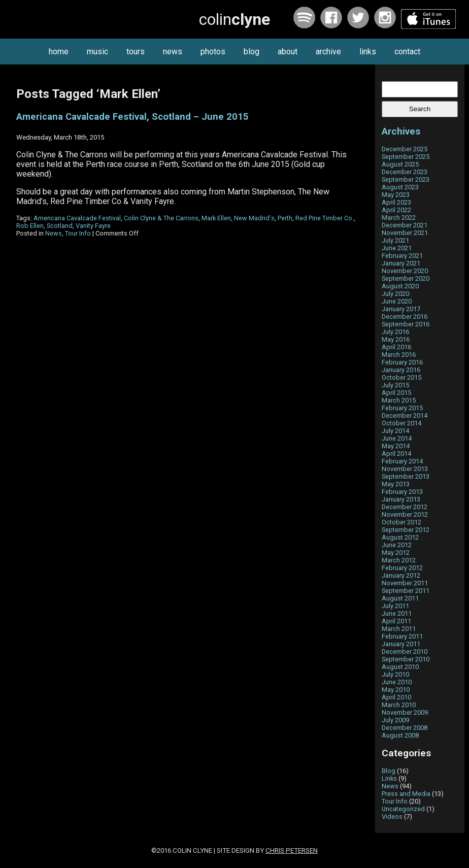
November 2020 (405, 271)
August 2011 (400, 598)
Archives (401, 131)
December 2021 (405, 225)
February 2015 (402, 408)
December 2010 (405, 652)
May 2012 (396, 553)
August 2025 (400, 164)
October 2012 (401, 522)
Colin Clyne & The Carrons (161, 218)
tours (136, 52)
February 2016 (402, 362)
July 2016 (395, 332)
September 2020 (406, 278)
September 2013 (406, 476)
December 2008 (405, 728)
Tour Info (78, 233)
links (368, 52)
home (59, 52)
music (97, 52)
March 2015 (399, 400)
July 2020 (395, 294)
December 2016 (405, 316)
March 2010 (399, 705)
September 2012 (406, 530)
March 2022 (399, 218)
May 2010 (396, 690)
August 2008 (400, 735)
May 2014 (396, 446)
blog (252, 52)
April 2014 (396, 454)
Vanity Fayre (93, 226)
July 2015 (395, 385)
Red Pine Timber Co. (325, 218)
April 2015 (396, 393)
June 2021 (397, 248)
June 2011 (397, 613)
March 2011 (399, 629)
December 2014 (405, 415)
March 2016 (399, 355)
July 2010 (395, 674)
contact (407, 52)
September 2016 (406, 324)
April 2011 (396, 621)
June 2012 (397, 545)
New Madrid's (254, 218)
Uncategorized (403, 809)
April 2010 (396, 697)
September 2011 (406, 591)
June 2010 (397, 682)
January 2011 (401, 644)
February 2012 (402, 568)
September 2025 (406, 157)
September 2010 (406, 659)
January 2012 (401, 575)
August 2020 (400, 286)
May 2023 (396, 195)
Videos (392, 816)
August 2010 (400, 667)
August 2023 (400, 187)
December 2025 (405, 149)
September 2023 (406, 179)
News (54, 233)
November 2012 (405, 514)
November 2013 (405, 469)
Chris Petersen (292, 850)
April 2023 (396, 202)
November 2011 (405, 583)
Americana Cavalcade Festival (77, 218)
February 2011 (402, 636)
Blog (389, 771)
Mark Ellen (216, 218)
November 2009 (405, 712)
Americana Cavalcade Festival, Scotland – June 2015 (132, 117)
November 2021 (405, 233)
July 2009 (395, 720)
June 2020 (397, 301)
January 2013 (401, 499)
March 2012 (399, 560)
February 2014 (402, 461)
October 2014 (401, 423)
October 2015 (401, 377)
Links (389, 778)
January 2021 (401, 263)
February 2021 (402, 256)
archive (328, 52)
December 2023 (405, 172)
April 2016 (396, 347)
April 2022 (396, 210)
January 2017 (401, 309)
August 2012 (400, 537)
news (173, 52)
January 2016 (401, 370)
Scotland (60, 226)
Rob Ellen (30, 226)
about (288, 52)
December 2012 (405, 507)
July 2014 (395, 431)
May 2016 (396, 339)
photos (213, 52)
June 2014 (397, 438)
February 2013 (402, 492)
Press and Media (406, 794)
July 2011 (395, 606)
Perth (285, 218)
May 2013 (396, 484)
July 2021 (395, 240)
